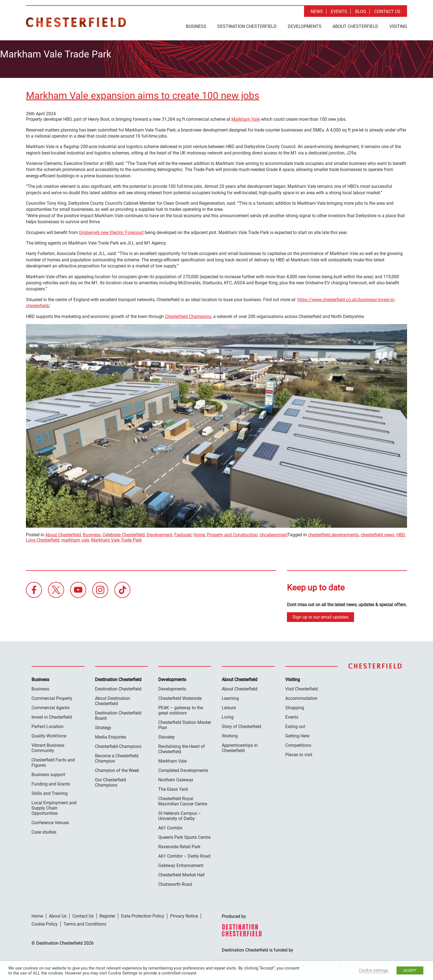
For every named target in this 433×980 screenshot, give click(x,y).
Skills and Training (50, 792)
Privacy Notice (184, 914)
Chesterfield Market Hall (181, 873)
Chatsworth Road (175, 883)
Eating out (295, 725)
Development (159, 533)
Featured (183, 533)
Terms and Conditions (85, 922)
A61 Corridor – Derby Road (184, 854)
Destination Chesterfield (76, 22)
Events (339, 11)
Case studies (44, 830)
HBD (401, 533)
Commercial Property (52, 697)
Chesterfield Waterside (180, 697)
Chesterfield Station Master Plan (185, 723)
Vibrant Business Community (48, 746)
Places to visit (299, 753)
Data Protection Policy (143, 914)
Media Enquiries (111, 735)
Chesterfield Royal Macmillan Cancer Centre (183, 800)
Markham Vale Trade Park (116, 538)
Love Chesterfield (43, 538)
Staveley (167, 735)
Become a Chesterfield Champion (117, 757)
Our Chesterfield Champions (110, 781)
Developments (305, 26)
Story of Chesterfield (241, 725)
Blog (361, 11)
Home (199, 533)
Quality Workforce (49, 734)
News (317, 11)
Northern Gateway (176, 778)
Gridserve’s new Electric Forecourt (111, 231)
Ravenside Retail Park (179, 845)
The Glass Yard (173, 788)
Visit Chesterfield (302, 687)
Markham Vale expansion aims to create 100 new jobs (143, 94)
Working (230, 734)
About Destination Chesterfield (113, 699)
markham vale (75, 538)
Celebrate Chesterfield (124, 533)
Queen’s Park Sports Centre (184, 836)
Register (107, 914)
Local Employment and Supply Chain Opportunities (54, 806)
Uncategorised (274, 533)
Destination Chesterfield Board (118, 714)
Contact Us (387, 11)
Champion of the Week (117, 769)
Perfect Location (47, 725)
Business (196, 26)
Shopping (295, 706)
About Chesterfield (355, 26)
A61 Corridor (170, 826)
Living (228, 715)
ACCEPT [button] (410, 970)
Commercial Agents (51, 706)
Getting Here (297, 734)
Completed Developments (183, 769)
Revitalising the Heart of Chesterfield (182, 747)
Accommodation (301, 697)
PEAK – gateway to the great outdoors (181, 709)
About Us (58, 914)
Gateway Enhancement (181, 864)
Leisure (229, 706)
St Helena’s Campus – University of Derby (180, 814)
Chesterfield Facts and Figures (53, 761)
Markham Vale (246, 118)
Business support (48, 773)
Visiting (398, 26)
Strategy (103, 726)
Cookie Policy (45, 922)
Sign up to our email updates (320, 615)
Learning (230, 697)
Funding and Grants (51, 782)
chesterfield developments (333, 533)
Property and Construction (232, 533)
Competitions (298, 744)
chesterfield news (377, 533)
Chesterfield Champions (188, 315)
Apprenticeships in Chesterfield (240, 746)
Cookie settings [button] (374, 970)
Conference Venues (50, 821)
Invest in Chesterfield (52, 715)
